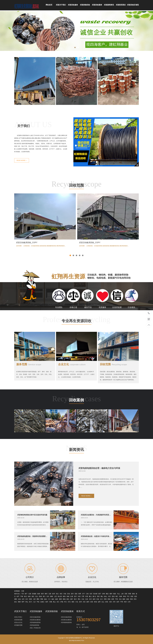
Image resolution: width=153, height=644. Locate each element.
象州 (88, 602)
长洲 (79, 596)
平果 (116, 599)
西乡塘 (95, 594)
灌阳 (16, 599)
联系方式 (81, 611)
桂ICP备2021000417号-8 (77, 641)
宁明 (122, 602)
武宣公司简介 (18, 617)
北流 (87, 599)
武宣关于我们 (61, 5)
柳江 (117, 596)
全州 (23, 599)
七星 (34, 599)
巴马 (69, 602)
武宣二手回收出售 (35, 628)
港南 (133, 594)
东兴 (48, 596)
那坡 (109, 599)
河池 (65, 594)
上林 (122, 594)
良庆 (91, 594)
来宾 (61, 594)
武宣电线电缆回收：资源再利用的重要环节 (33, 546)
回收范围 (76, 196)
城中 (72, 599)
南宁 (26, 594)
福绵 (94, 599)
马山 (118, 594)
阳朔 (31, 599)
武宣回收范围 (18, 620)
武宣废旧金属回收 (35, 620)
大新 (110, 602)
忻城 (95, 602)
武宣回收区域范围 (133, 7)
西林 (19, 602)
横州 (111, 594)
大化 (77, 602)
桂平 (18, 596)
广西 (22, 594)
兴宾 (84, 602)
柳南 (52, 596)
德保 (128, 599)
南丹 (47, 602)
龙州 (118, 602)
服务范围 (29, 374)
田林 (131, 599)
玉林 (50, 594)
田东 (135, 599)
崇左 (57, 594)
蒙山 (90, 596)
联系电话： (92, 619)
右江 (102, 599)
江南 (87, 594)
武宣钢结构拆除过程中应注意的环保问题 (32, 525)
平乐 (128, 596)
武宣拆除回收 (85, 5)
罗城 (62, 602)
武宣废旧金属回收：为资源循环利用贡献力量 (96, 525)
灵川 (27, 599)
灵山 (37, 596)
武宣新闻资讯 (109, 5)
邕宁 (100, 594)
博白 (79, 599)
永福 (19, 599)
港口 (44, 596)
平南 (22, 596)
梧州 (42, 594)
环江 (65, 602)
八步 (34, 602)
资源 (132, 596)
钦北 (25, 596)
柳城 (64, 599)
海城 (68, 596)
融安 (57, 599)
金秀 (99, 602)
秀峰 (42, 599)
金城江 (42, 602)
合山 (103, 602)
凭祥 (125, 602)
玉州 (90, 599)
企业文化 (72, 374)
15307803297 (149, 313)
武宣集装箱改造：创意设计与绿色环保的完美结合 (96, 546)
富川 (31, 602)
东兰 (58, 602)
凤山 (54, 602)
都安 (73, 602)
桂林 (39, 594)
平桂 (38, 602)
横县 (107, 594)
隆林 (124, 599)
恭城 (124, 596)
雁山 (102, 596)
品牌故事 (61, 587)
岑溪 (87, 596)
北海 (30, 594)
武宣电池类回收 (35, 625)
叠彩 (38, 599)
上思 (55, 596)
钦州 (54, 594)
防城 (40, 596)
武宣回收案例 (97, 5)
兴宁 (83, 594)
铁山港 (60, 596)
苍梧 (98, 596)
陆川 (75, 599)
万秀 (83, 596)
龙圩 (75, 596)
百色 (69, 594)
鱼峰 (121, 596)
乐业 (120, 599)
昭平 (23, 602)
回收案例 (76, 410)
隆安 (115, 594)
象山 (106, 596)
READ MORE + (86, 506)
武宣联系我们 (121, 5)
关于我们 (24, 136)
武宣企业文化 (18, 622)
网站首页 (49, 5)
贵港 (76, 594)
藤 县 (94, 596)
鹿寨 (60, 599)
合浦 (72, 596)
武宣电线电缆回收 (35, 622)
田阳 (105, 599)
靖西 (113, 599)
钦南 (29, 596)
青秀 (80, 594)
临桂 (45, 599)
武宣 (92, 602)
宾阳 (126, 594)
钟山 (27, 602)
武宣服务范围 (18, 625)
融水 (53, 599)
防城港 (34, 594)
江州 (129, 602)
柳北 (68, 599)
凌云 (16, 602)
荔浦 (113, 596)
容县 (98, 599)
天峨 (51, 602)
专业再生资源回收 (76, 331)
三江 (49, 599)
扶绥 (107, 602)
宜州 (80, 602)
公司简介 (30, 587)
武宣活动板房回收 (35, 617)
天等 (114, 602)
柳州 (46, 594)
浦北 (33, 596)
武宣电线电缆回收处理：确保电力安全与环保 (99, 478)
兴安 (109, 596)
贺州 (72, 594)
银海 (64, 596)
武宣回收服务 (73, 5)
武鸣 (103, 594)
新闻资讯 (76, 460)
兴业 (83, 599)
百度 (23, 591)
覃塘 (130, 594)
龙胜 (136, 596)
